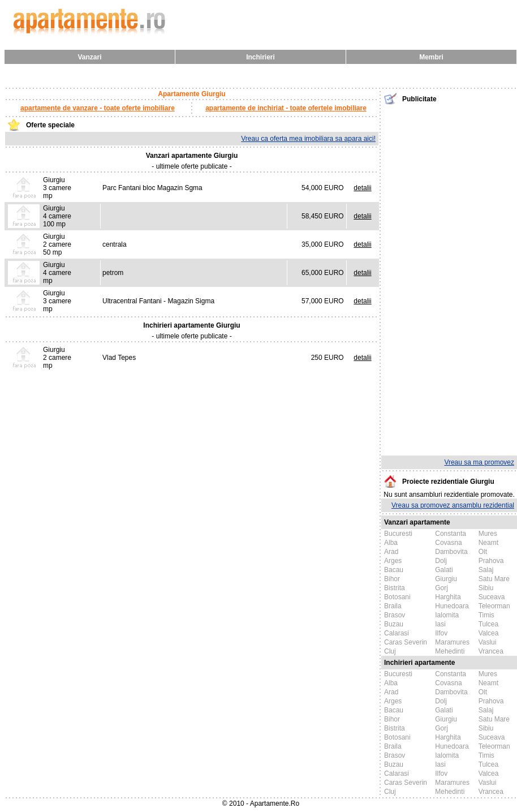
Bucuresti (398, 534)
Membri (431, 57)
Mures (488, 534)
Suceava (492, 597)
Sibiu (486, 588)
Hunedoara (452, 606)
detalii (362, 188)
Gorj (441, 588)
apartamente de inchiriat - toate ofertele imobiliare (286, 108)
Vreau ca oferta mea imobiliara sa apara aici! (308, 139)
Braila (393, 606)
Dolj (441, 561)
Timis (486, 615)
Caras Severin (406, 642)
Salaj (486, 570)
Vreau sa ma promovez (479, 462)
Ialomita (447, 615)
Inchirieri (260, 57)
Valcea (489, 633)
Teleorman (494, 606)
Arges (393, 561)
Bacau (394, 570)
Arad (391, 552)
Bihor (392, 579)
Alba (391, 543)
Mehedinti (450, 651)
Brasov (395, 615)
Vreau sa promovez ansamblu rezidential (453, 505)
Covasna (448, 543)
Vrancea (491, 651)
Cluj (390, 651)
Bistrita (395, 588)
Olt (483, 552)
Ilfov (441, 633)
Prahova (491, 561)
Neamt (488, 543)
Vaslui (488, 642)
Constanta (451, 534)
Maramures (452, 642)
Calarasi (397, 633)
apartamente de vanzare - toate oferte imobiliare (98, 108)
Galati (444, 570)
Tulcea (489, 624)
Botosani (397, 597)
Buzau (394, 624)
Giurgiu (446, 579)
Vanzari (89, 57)
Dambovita (451, 552)
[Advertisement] (449, 279)
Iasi (440, 624)
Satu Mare (494, 579)
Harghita (448, 597)
